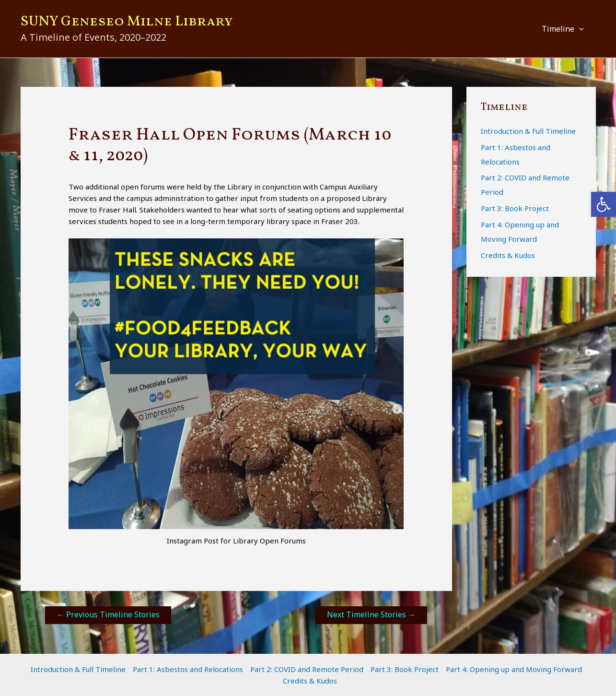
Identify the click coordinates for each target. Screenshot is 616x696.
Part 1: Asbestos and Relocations (188, 669)
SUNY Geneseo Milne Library (127, 22)
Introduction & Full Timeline (528, 131)
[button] (579, 29)
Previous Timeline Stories (108, 614)
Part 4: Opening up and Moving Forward (514, 669)
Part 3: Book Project (515, 208)
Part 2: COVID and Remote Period (307, 669)
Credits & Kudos (508, 255)
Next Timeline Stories (371, 614)
